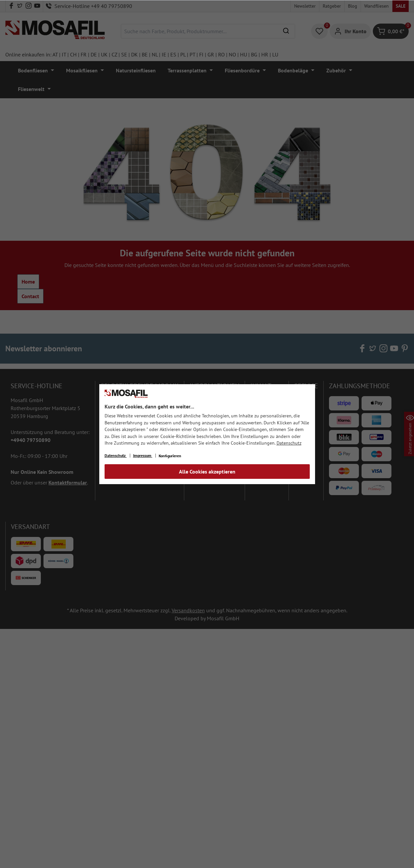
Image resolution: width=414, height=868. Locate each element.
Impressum (143, 455)
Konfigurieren (170, 456)
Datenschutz (289, 443)
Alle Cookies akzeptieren (207, 472)
